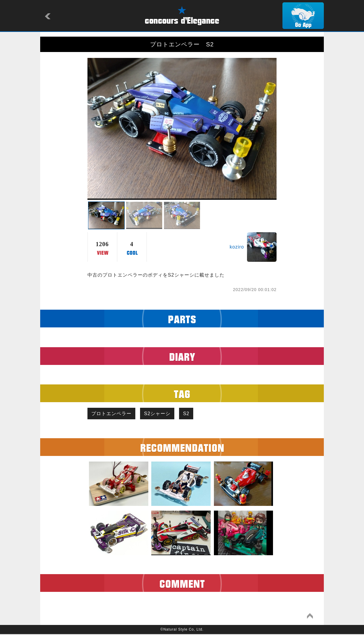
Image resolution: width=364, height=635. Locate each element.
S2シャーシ (160, 414)
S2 (191, 414)
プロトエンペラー (112, 414)
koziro (237, 247)
